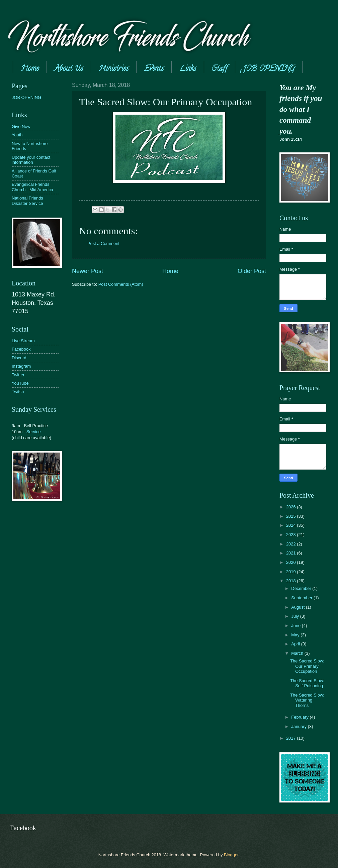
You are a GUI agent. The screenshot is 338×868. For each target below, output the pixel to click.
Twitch (18, 392)
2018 (291, 581)
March (298, 653)
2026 (291, 507)
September (302, 598)
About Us (69, 69)
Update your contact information (31, 160)
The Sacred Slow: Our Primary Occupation (307, 666)
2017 (291, 738)
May (296, 635)
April (296, 644)
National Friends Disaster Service (27, 201)
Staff (220, 69)
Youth (17, 135)
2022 (291, 544)
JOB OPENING (26, 97)
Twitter (18, 375)
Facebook (21, 349)
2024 (291, 525)
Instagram (21, 366)
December (302, 588)
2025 (291, 516)
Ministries (114, 69)
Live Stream (23, 341)
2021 (291, 553)
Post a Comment (103, 243)
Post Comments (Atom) (121, 284)
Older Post (252, 271)
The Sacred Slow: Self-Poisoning (307, 683)
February (300, 717)
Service (34, 432)
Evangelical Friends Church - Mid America (32, 187)
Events (154, 69)
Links (188, 69)
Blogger (231, 855)
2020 (291, 562)
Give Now (21, 127)
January (299, 726)
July (295, 616)
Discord (19, 358)
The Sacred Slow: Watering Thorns (307, 700)
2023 (291, 535)
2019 (291, 572)
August (299, 607)
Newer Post (88, 271)
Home (30, 69)
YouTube (20, 383)
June (297, 626)
